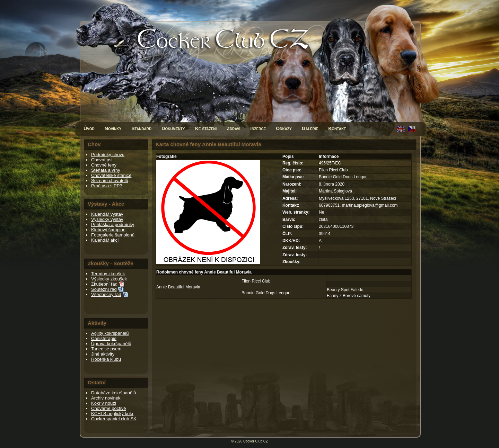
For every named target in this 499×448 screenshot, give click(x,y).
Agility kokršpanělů (110, 333)
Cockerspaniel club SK (114, 419)
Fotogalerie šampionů (113, 235)
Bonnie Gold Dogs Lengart (266, 293)
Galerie (310, 128)
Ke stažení (206, 128)
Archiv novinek (106, 398)
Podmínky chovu (108, 155)
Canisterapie (104, 338)
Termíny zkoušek (108, 274)
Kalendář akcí (105, 240)
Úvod (89, 128)
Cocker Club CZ (256, 441)
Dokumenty (173, 128)
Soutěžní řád (104, 289)
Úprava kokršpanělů (111, 344)
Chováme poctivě (108, 408)
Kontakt (337, 128)
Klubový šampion (108, 230)
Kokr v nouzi (104, 403)
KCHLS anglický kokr (112, 414)
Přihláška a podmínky (113, 225)
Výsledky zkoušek (109, 279)
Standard (141, 128)
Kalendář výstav (107, 214)
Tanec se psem (106, 349)
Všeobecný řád (106, 294)
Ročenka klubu (106, 359)
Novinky (113, 128)
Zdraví (233, 128)
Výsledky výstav (107, 219)
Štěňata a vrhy (106, 170)
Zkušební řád (104, 284)
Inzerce (258, 128)
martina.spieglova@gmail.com (370, 205)
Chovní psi (102, 160)
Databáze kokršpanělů (113, 393)
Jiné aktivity (103, 354)
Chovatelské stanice (111, 175)
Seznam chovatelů (110, 181)
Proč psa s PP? (107, 186)
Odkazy (284, 128)
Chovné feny (104, 165)
